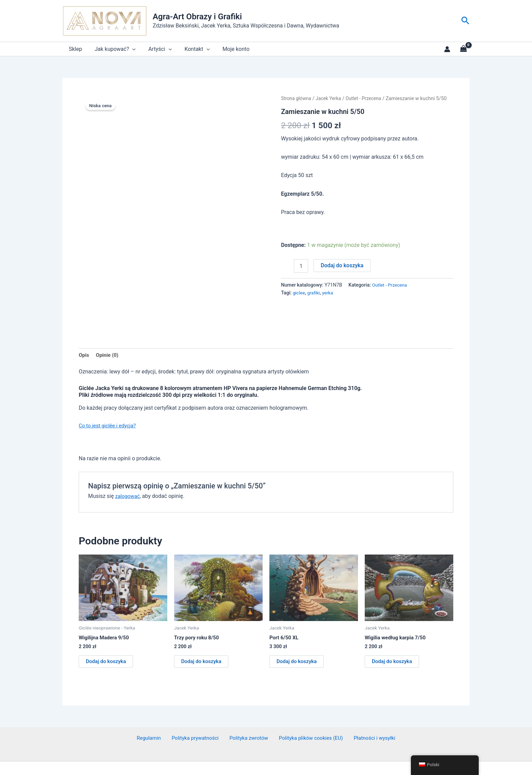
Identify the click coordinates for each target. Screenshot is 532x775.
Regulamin (154, 718)
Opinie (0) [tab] (108, 333)
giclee (299, 293)
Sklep (74, 49)
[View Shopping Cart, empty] (463, 49)
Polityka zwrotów (248, 718)
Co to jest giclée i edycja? (109, 404)
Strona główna (297, 98)
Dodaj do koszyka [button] (107, 641)
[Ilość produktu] (301, 266)
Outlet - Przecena (368, 98)
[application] (130, 49)
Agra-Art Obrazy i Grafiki (197, 17)
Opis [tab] (84, 333)
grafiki (315, 293)
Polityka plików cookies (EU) (307, 718)
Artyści (156, 49)
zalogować (128, 475)
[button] (465, 21)
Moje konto (228, 49)
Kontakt (191, 49)
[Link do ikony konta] (447, 49)
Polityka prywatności (197, 718)
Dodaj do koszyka (342, 265)
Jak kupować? (112, 49)
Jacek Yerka (331, 98)
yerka (329, 293)
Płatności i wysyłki (369, 718)
